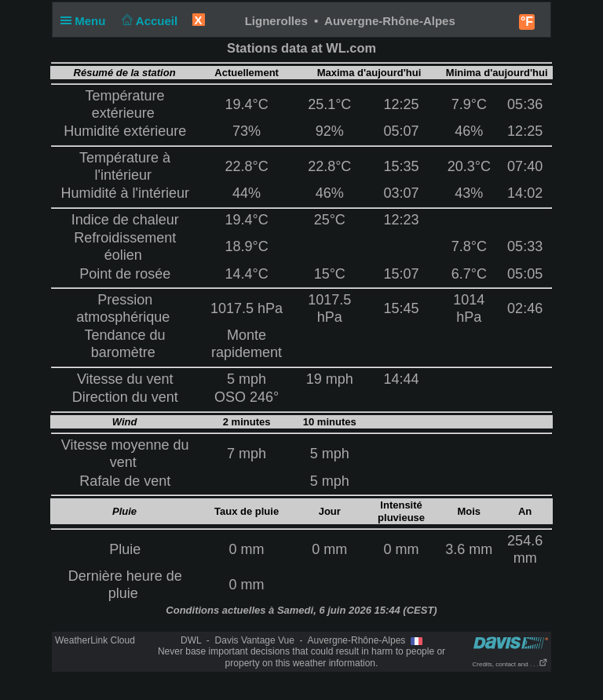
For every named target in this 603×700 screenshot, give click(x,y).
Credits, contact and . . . (510, 664)
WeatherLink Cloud (95, 640)
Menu (86, 21)
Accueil (148, 21)
